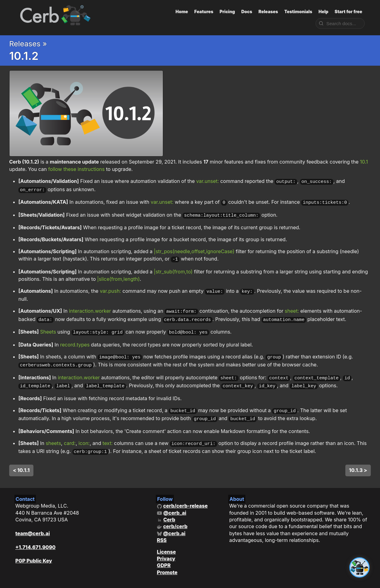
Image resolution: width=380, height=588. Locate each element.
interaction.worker (90, 306)
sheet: (292, 306)
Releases (268, 12)
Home (182, 12)
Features (204, 12)
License (167, 539)
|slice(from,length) (119, 275)
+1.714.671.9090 (35, 534)
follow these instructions (76, 169)
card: (70, 431)
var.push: (110, 287)
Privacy (166, 545)
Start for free (348, 12)
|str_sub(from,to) (173, 268)
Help (323, 12)
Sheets (48, 326)
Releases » (28, 44)
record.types (75, 338)
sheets (53, 431)
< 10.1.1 (21, 457)
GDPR (164, 552)
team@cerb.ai (33, 520)
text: (107, 431)
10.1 (364, 162)
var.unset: (208, 181)
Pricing (227, 12)
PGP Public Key (34, 548)
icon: (84, 431)
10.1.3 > (358, 457)
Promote (167, 559)
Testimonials (298, 12)
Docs (247, 12)
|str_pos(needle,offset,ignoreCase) (194, 248)
